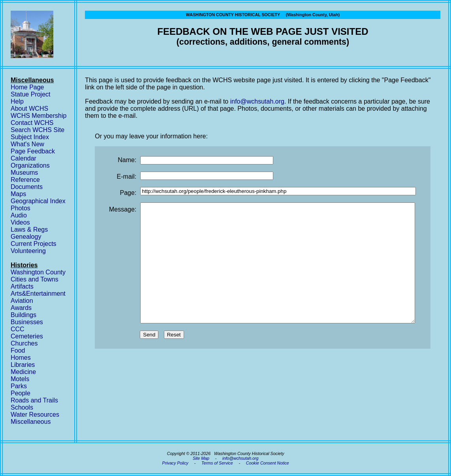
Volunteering (28, 251)
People (21, 393)
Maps (18, 194)
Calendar (23, 158)
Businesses (27, 322)
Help (17, 101)
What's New (27, 144)
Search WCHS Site (38, 130)
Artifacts (22, 286)
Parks (19, 386)
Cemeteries (27, 336)
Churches (24, 343)
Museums (24, 173)
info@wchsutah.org (257, 101)
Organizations (30, 165)
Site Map (201, 458)
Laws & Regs (29, 229)
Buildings (23, 315)
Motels (20, 379)
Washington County (38, 272)
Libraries (23, 365)
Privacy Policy (175, 463)
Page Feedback (33, 151)
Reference (25, 180)
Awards (21, 308)
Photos (21, 208)
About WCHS (29, 109)
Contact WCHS (32, 123)
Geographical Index (38, 201)
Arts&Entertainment (38, 294)
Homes (21, 358)
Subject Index (30, 137)
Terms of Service (217, 463)
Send (149, 358)
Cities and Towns (35, 279)
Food (18, 350)
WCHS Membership (39, 116)
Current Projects (34, 244)
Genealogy (26, 237)
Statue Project (31, 94)
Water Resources (35, 415)
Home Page (27, 87)
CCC (18, 329)
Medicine (23, 372)
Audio (19, 215)
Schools (22, 407)
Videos (20, 222)
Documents (27, 187)
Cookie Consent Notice (268, 463)
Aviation (22, 301)
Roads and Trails (34, 400)
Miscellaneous (31, 422)
